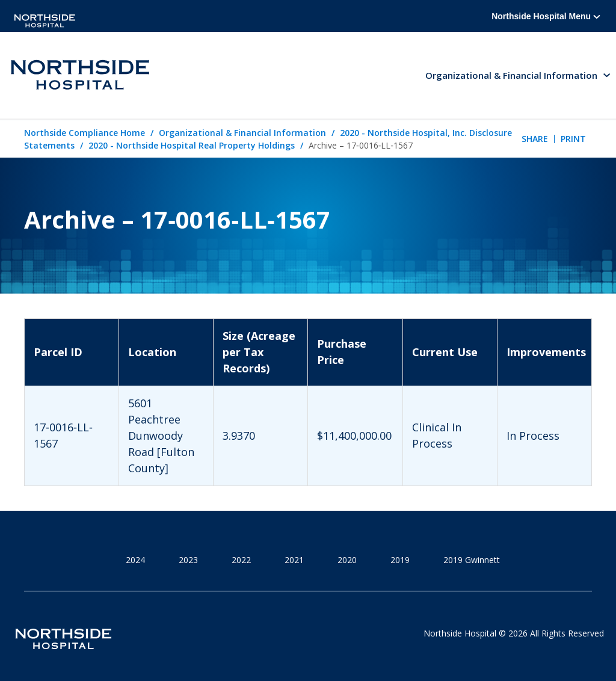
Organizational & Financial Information (242, 133)
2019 (400, 560)
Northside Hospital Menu (546, 16)
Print (573, 139)
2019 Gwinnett (472, 560)
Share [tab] (535, 139)
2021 (294, 560)
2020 (347, 560)
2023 (188, 560)
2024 (135, 560)
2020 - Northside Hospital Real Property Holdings (192, 145)
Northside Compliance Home (85, 133)
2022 (241, 560)
